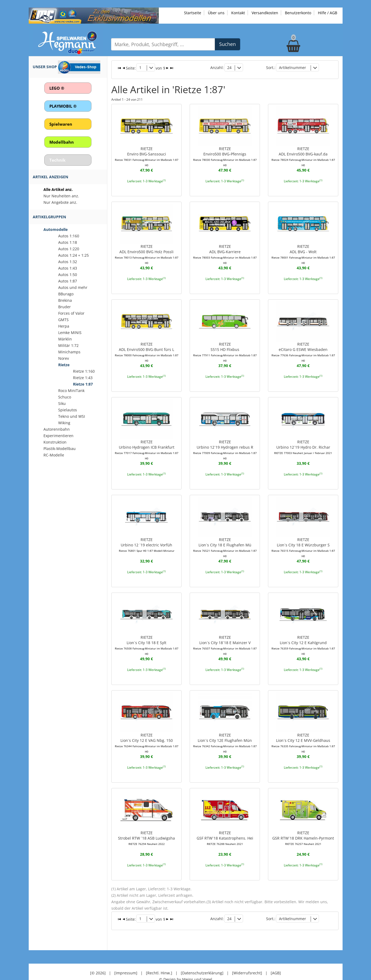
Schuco (65, 397)
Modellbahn (62, 142)
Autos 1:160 (69, 236)
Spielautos (68, 410)
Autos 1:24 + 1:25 (74, 255)
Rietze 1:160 (84, 371)
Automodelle (56, 229)
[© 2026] (98, 958)
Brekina (65, 300)
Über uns (216, 13)
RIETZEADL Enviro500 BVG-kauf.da (303, 151)
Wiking (64, 423)
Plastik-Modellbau (60, 449)
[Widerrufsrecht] (247, 958)
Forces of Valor (71, 313)
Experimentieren (58, 436)
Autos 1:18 (68, 242)
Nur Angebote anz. (60, 202)
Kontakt (238, 13)
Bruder (65, 307)
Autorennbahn (57, 429)
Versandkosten (265, 13)
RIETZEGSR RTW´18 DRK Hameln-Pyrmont (303, 829)
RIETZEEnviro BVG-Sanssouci (147, 151)
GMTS (63, 320)
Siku (62, 403)
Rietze (64, 365)
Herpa (64, 326)
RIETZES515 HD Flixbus (225, 345)
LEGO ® (57, 88)
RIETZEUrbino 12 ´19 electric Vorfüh (147, 537)
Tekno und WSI (72, 416)
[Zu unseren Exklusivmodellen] (94, 15)
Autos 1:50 (68, 275)
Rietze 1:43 (83, 378)
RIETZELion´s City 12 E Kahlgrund (303, 637)
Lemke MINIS (70, 333)
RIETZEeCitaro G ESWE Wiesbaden (303, 345)
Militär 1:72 (68, 345)
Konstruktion (55, 442)
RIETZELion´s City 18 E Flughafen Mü (225, 540)
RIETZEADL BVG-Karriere (225, 248)
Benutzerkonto (298, 13)
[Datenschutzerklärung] (202, 958)
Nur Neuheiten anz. (61, 196)
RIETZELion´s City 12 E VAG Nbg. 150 (147, 734)
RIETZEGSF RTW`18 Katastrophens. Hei (225, 829)
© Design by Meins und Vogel (186, 965)
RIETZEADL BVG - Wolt (303, 248)
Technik (57, 160)
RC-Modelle (54, 455)
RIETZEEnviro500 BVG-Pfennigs (225, 151)
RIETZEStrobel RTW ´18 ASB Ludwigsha (146, 829)
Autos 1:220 (69, 249)
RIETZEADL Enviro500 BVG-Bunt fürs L (147, 345)
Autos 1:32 (68, 262)
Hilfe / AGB (328, 13)
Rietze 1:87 (83, 384)
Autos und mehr (73, 287)
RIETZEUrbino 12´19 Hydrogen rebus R (225, 442)
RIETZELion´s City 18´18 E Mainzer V (225, 637)
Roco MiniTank (71, 391)
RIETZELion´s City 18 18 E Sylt (147, 637)
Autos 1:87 (68, 281)
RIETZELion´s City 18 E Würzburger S (303, 540)
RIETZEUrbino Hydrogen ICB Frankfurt (147, 442)
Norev (64, 358)
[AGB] (276, 958)
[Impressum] (126, 958)
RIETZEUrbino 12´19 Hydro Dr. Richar (303, 440)
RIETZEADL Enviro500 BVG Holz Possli (147, 248)
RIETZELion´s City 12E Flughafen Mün (225, 734)
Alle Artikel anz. (58, 189)
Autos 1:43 (68, 268)
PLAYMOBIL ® (63, 106)
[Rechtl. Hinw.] (159, 958)
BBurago (66, 294)
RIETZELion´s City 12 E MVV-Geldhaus (303, 734)
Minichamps (69, 352)
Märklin (65, 339)
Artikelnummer (293, 67)
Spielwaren (61, 124)
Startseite (193, 13)
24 (229, 67)
